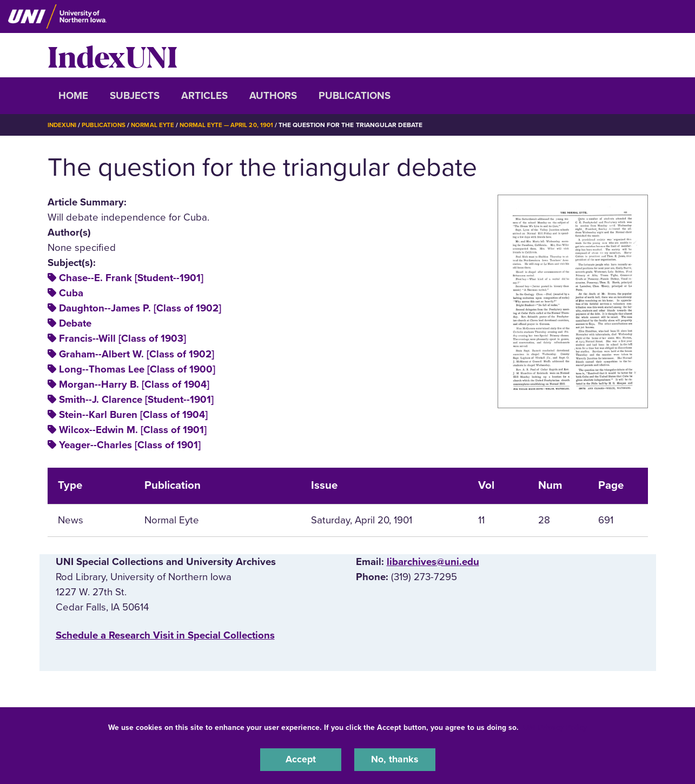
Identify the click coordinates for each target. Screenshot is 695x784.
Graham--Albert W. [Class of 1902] (137, 354)
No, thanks (395, 759)
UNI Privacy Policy (555, 726)
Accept (301, 759)
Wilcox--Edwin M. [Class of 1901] (133, 429)
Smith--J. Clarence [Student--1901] (136, 399)
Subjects (135, 96)
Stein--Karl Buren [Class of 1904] (133, 414)
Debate (75, 323)
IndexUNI (112, 55)
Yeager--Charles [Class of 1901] (130, 444)
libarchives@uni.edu (433, 561)
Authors (273, 96)
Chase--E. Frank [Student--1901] (131, 278)
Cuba (71, 293)
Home (73, 96)
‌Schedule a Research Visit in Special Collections (165, 635)
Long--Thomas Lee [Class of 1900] (137, 369)
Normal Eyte (156, 125)
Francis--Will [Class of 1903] (123, 338)
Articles (204, 96)
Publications (355, 96)
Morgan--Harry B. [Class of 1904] (134, 384)
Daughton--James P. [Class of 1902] (140, 308)
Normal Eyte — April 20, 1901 (233, 125)
